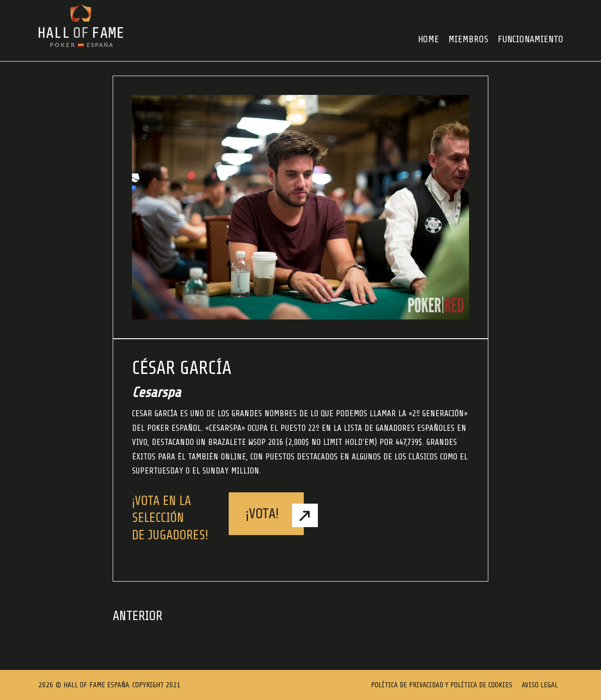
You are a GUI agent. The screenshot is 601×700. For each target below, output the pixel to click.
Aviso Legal (540, 685)
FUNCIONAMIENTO (531, 39)
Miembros (468, 39)
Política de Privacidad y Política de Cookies (442, 685)
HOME (428, 39)
